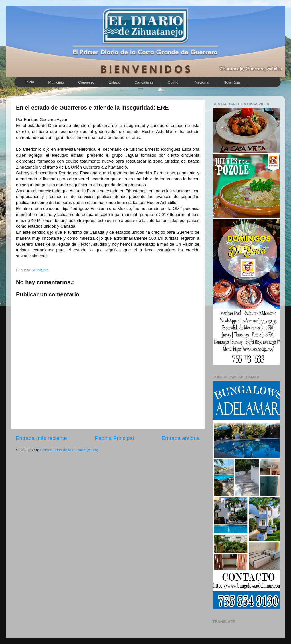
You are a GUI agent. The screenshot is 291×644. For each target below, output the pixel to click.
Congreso (86, 82)
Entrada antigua (181, 438)
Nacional (202, 82)
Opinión (174, 82)
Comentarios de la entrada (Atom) (69, 450)
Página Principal (114, 438)
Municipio (56, 82)
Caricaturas (144, 82)
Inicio (30, 82)
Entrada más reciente (41, 438)
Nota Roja (232, 82)
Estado (114, 82)
